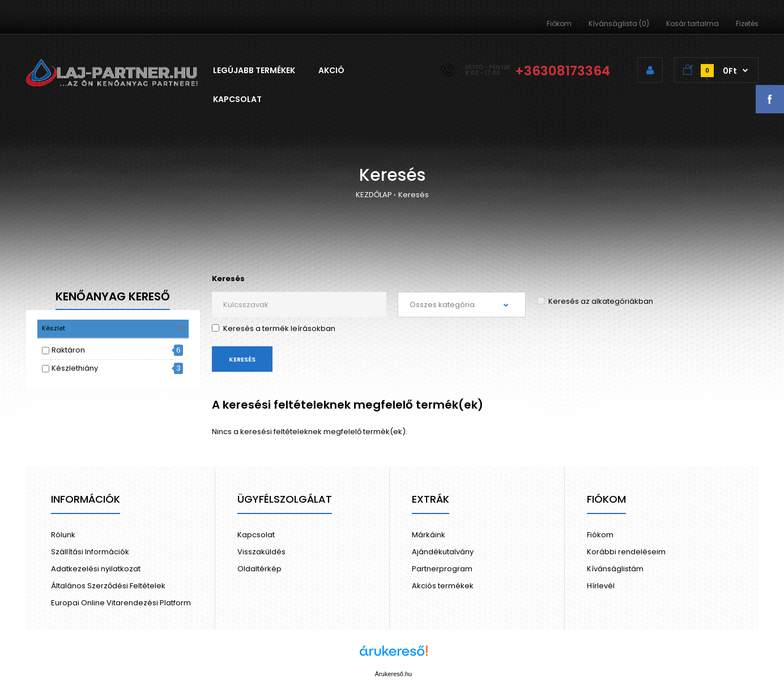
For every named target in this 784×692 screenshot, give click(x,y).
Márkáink (429, 535)
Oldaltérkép (259, 569)
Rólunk (63, 535)
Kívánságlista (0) (619, 24)
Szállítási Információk (90, 552)
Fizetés (747, 24)
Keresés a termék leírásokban (274, 328)
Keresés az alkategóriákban (595, 301)
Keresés (414, 195)
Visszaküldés (261, 552)
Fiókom (559, 24)
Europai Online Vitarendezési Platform (121, 603)
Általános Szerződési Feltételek (108, 586)
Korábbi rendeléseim (626, 552)
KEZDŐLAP (374, 195)
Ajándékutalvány (443, 552)
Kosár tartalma (693, 24)
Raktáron (68, 350)
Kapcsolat (256, 535)
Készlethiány (75, 368)
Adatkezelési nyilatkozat (96, 569)
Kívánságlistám (615, 569)
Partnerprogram (442, 569)
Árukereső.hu (393, 674)
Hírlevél (601, 586)
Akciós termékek (443, 586)
